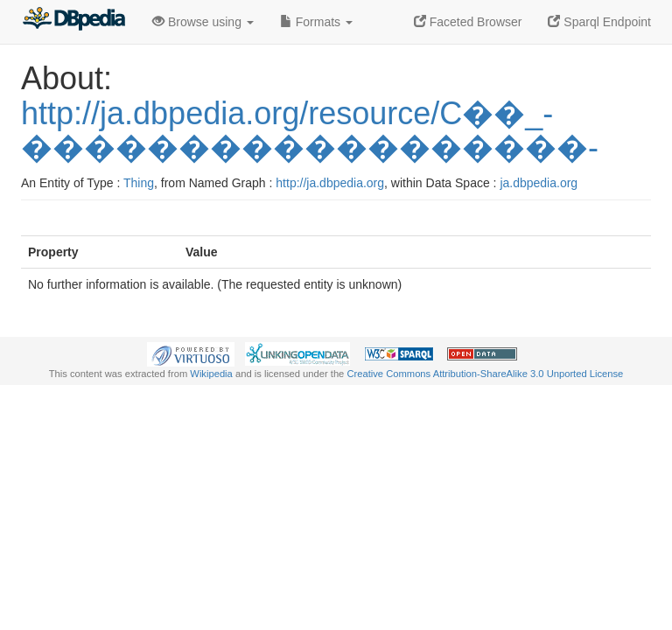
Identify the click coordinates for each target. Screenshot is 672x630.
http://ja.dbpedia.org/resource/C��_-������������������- (310, 131)
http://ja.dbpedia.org (330, 183)
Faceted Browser (468, 22)
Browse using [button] (203, 22)
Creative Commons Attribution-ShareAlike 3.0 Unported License (485, 374)
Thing (139, 183)
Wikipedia (211, 374)
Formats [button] (316, 22)
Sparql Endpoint (599, 22)
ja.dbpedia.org (539, 183)
